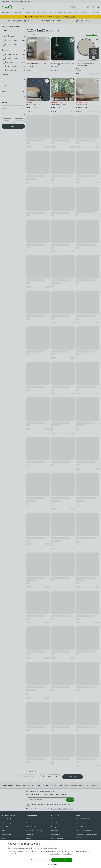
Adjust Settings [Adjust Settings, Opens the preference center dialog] (50, 865)
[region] (50, 854)
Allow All (62, 860)
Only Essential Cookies (39, 860)
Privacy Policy (68, 854)
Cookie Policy (55, 854)
